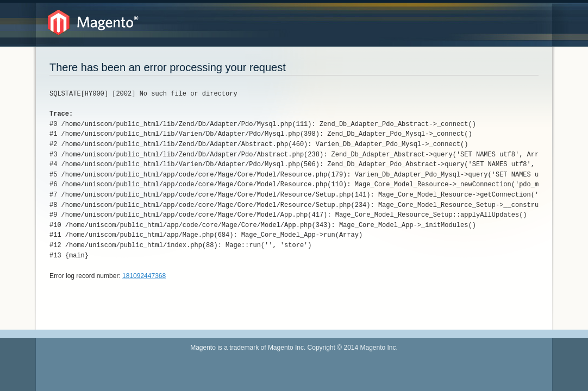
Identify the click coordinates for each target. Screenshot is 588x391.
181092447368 (144, 276)
